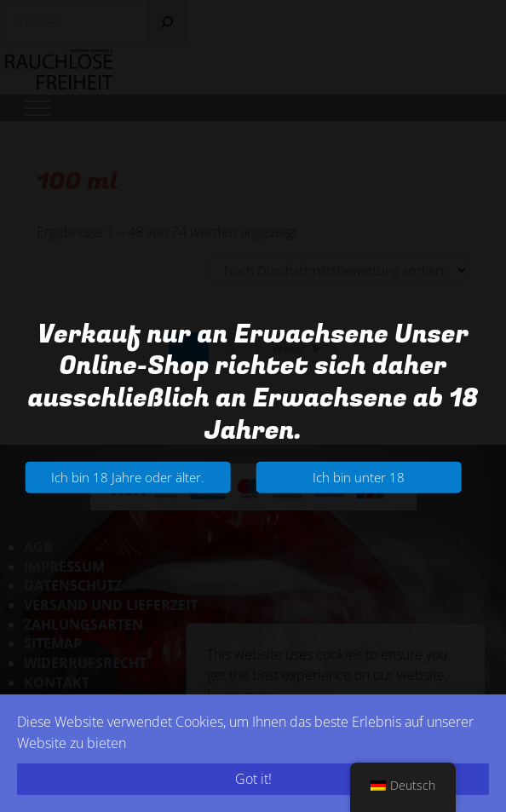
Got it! (253, 779)
